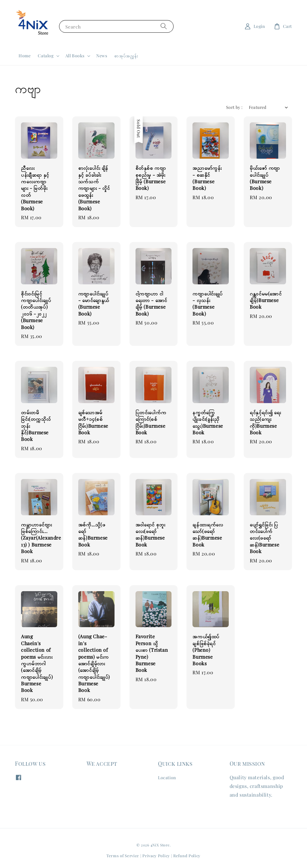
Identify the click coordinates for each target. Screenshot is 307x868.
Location (167, 778)
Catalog (46, 56)
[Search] (164, 26)
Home (25, 56)
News (102, 56)
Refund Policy (187, 856)
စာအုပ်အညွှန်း (126, 56)
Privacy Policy (156, 856)
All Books (75, 56)
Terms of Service (123, 856)
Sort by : (234, 107)
